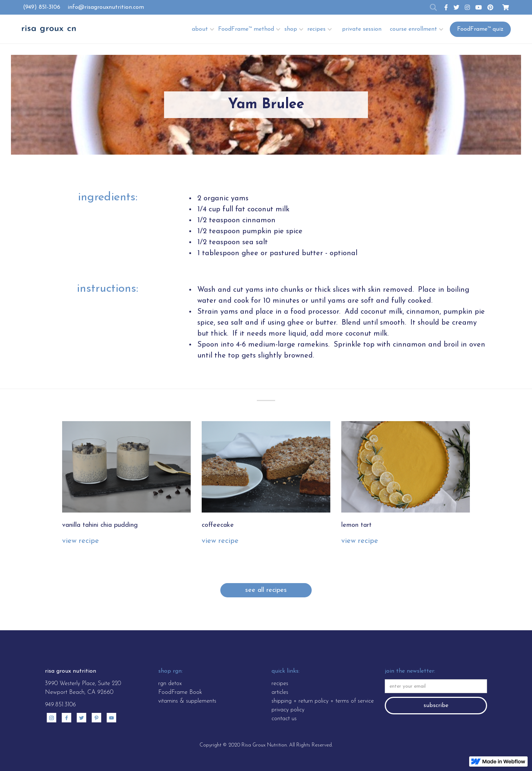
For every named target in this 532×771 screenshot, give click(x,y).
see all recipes (266, 590)
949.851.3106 (60, 705)
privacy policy (288, 710)
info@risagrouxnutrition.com (106, 7)
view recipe (81, 541)
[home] (49, 29)
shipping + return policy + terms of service (323, 701)
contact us (284, 719)
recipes (280, 684)
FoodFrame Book (180, 692)
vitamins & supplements (187, 701)
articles (280, 692)
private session (362, 29)
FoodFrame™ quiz (480, 29)
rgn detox (170, 684)
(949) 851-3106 (42, 7)
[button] (204, 29)
